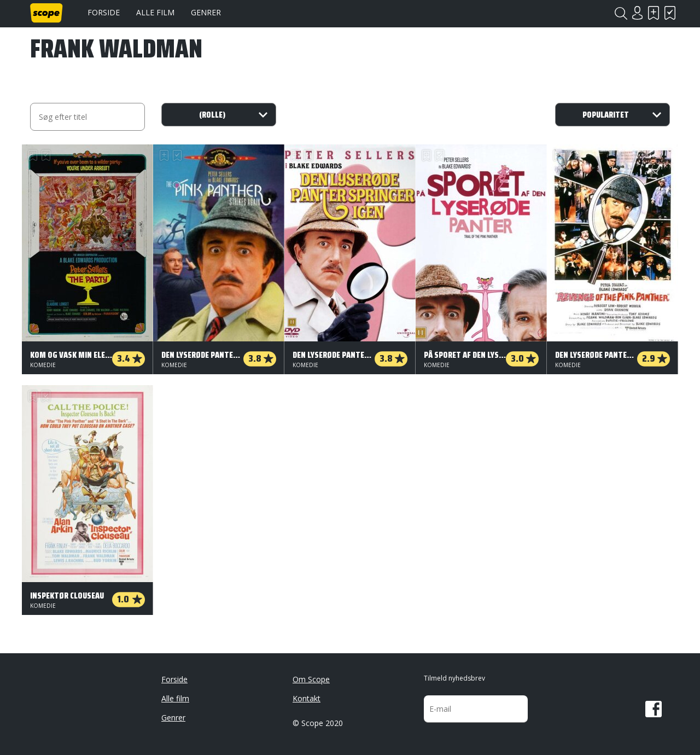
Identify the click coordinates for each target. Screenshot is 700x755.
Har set (670, 13)
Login (637, 13)
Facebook (654, 709)
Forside (104, 12)
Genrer (206, 12)
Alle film (155, 12)
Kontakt (307, 698)
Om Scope (311, 679)
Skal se (654, 13)
